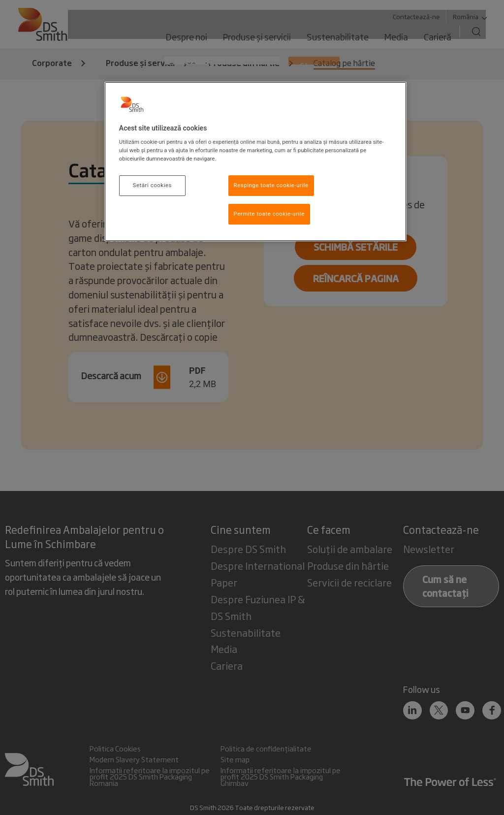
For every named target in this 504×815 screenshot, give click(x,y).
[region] (255, 162)
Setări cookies (152, 185)
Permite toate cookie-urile (269, 214)
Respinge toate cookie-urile (271, 185)
